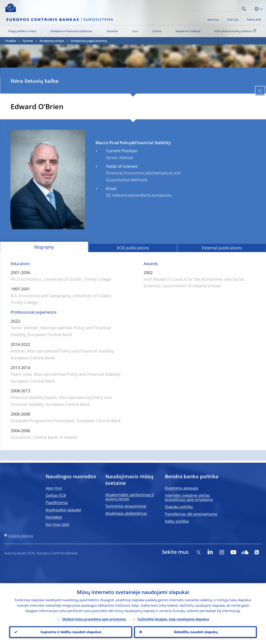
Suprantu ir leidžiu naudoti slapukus (71, 632)
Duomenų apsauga (181, 488)
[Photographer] (82, 226)
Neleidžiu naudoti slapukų (195, 632)
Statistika (112, 31)
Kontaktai (54, 517)
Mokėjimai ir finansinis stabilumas (71, 31)
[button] (250, 9)
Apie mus (213, 20)
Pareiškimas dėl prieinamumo (191, 514)
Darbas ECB (254, 20)
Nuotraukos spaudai (63, 510)
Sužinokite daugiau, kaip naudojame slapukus (173, 618)
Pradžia (11, 41)
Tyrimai (157, 31)
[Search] (220, 8)
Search (244, 9)
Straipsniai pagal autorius (89, 41)
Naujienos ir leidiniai (188, 31)
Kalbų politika (177, 521)
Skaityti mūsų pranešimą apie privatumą (94, 618)
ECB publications (133, 248)
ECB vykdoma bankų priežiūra (236, 31)
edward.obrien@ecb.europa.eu (142, 195)
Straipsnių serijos (52, 41)
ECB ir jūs (233, 20)
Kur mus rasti (57, 524)
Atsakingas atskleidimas (126, 513)
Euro (135, 31)
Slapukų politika (179, 507)
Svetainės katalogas (21, 536)
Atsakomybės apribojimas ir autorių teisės (130, 497)
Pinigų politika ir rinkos (22, 31)
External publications (222, 248)
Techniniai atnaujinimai (126, 506)
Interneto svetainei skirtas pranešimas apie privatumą (189, 497)
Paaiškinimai (57, 503)
